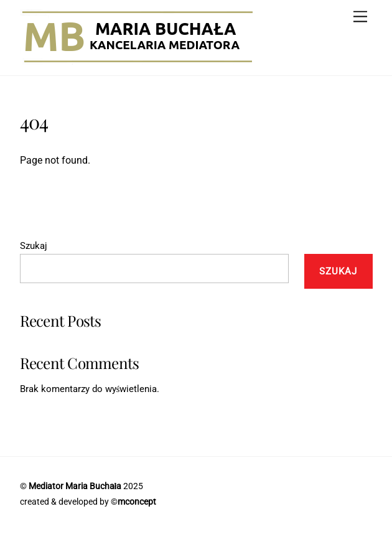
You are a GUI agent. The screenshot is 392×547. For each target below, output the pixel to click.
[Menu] (360, 17)
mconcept (137, 502)
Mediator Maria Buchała (75, 486)
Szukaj (34, 246)
